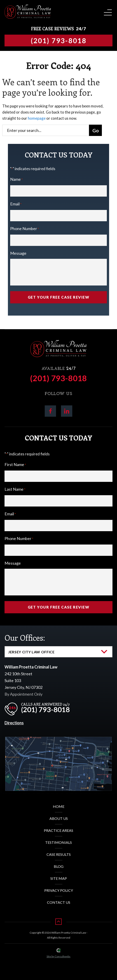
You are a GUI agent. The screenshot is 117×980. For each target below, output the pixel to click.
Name (16, 180)
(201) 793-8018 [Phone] (58, 378)
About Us (59, 818)
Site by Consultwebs (58, 956)
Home (59, 806)
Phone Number (25, 229)
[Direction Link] (58, 740)
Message (18, 253)
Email (16, 204)
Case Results (59, 854)
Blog (59, 866)
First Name (15, 465)
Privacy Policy (59, 890)
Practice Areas (58, 830)
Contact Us (59, 902)
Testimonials (58, 842)
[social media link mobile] (50, 411)
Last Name (15, 490)
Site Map (59, 878)
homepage (37, 118)
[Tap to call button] (58, 40)
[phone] (38, 708)
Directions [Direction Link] (14, 723)
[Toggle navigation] (107, 11)
